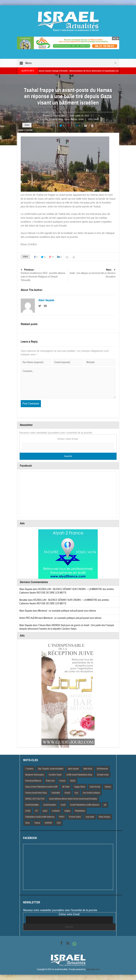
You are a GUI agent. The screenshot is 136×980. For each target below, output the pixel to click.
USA (59, 823)
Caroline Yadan (55, 775)
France (62, 781)
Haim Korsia (95, 787)
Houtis (67, 793)
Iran (76, 793)
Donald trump (103, 775)
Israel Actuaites (50, 805)
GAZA (73, 781)
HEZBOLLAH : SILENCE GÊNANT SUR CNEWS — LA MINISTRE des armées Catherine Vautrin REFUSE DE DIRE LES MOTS (64, 602)
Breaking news (56, 119)
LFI (36, 811)
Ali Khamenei (102, 769)
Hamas (74, 119)
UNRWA (48, 823)
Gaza (67, 119)
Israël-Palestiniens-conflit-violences (85, 805)
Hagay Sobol (80, 787)
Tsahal (37, 823)
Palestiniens (80, 811)
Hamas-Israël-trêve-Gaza (36, 793)
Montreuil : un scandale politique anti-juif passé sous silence (67, 611)
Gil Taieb (66, 787)
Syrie (27, 823)
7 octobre (29, 769)
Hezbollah (56, 793)
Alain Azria (88, 769)
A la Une (44, 119)
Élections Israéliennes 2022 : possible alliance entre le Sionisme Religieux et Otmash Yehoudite (44, 275)
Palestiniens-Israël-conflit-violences (40, 817)
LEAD (28, 811)
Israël (81, 119)
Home (21, 130)
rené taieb (90, 817)
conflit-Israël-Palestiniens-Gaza (79, 775)
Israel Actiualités (32, 805)
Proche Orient (75, 817)
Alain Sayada (59, 116)
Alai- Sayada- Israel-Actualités (51, 769)
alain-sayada (73, 769)
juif (105, 805)
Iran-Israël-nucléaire (91, 793)
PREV (62, 817)
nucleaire (56, 811)
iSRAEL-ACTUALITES (35, 799)
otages (67, 811)
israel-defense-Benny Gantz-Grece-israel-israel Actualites (73, 799)
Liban (45, 811)
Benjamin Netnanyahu (35, 775)
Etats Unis (50, 781)
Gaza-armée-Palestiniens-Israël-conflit (41, 787)
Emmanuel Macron (33, 781)
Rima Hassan (104, 817)
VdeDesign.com (93, 969)
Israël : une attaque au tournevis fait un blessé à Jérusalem (92, 273)
